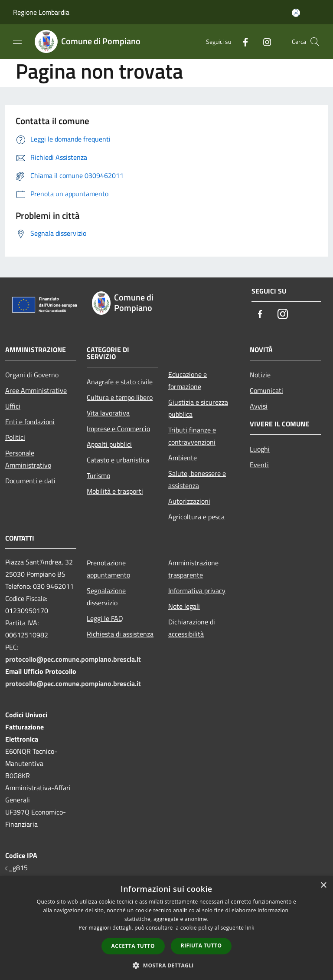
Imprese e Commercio (118, 429)
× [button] (323, 886)
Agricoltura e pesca (196, 517)
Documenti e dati (30, 481)
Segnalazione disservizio (106, 597)
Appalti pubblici (109, 444)
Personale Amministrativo (28, 459)
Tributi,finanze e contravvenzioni (192, 436)
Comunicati (266, 390)
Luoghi (260, 449)
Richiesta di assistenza (120, 634)
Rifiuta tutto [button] (201, 945)
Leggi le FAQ (105, 618)
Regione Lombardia (41, 12)
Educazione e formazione (188, 380)
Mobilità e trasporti (115, 491)
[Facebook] (242, 41)
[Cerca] (315, 42)
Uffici (13, 406)
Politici (15, 437)
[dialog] (166, 928)
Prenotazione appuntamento (108, 569)
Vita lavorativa (108, 413)
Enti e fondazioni (30, 422)
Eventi (259, 465)
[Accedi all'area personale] (296, 13)
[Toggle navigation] (17, 41)
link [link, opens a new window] (250, 928)
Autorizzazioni (189, 501)
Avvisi (259, 406)
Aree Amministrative (36, 390)
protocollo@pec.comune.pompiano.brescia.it (73, 659)
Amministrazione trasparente (193, 569)
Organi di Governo (32, 375)
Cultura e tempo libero (120, 397)
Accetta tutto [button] (133, 946)
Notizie (260, 375)
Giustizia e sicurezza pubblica (198, 408)
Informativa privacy (197, 591)
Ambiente (183, 458)
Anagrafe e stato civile (120, 382)
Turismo (98, 475)
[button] (166, 965)
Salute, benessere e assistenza (197, 479)
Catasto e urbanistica (118, 460)
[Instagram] (264, 41)
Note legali (184, 606)
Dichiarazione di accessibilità (192, 628)
